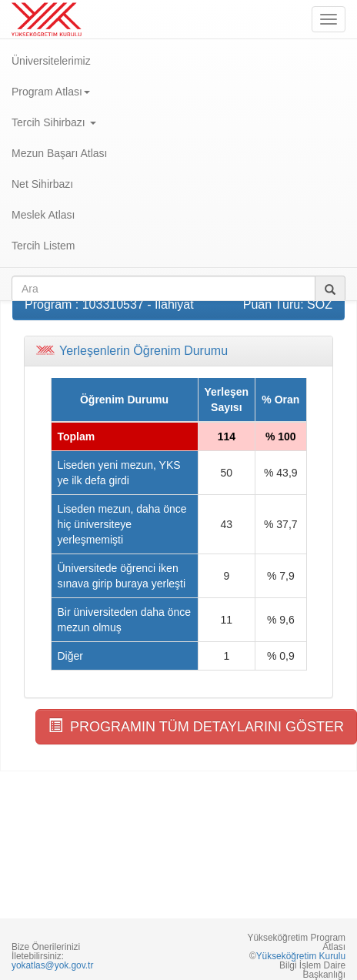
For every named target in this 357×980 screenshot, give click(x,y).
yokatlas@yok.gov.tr (52, 965)
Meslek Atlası (43, 215)
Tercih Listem (43, 246)
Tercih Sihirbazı (54, 122)
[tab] (178, 351)
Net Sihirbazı (42, 184)
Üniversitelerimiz (51, 61)
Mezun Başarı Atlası (60, 153)
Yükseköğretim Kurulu (301, 956)
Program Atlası (51, 92)
